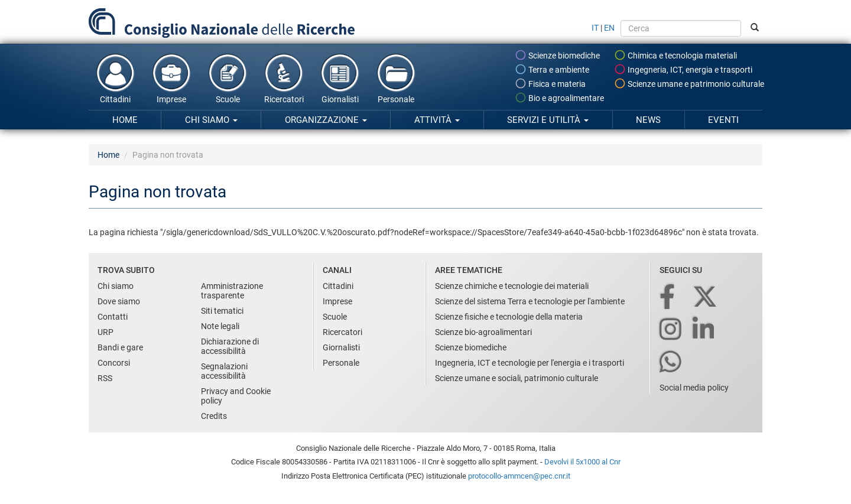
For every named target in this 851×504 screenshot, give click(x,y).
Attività (437, 120)
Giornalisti (340, 78)
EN (609, 28)
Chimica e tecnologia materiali (675, 55)
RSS (105, 378)
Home (125, 120)
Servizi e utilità (548, 120)
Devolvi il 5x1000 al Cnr (582, 462)
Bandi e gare (120, 347)
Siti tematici (222, 311)
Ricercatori (284, 78)
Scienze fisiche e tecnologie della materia (509, 317)
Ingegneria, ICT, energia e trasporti (683, 69)
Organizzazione (326, 120)
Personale (396, 78)
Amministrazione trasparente (232, 291)
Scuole (228, 78)
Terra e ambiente (552, 69)
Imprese (171, 78)
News (648, 120)
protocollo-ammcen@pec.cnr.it (519, 476)
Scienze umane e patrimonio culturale (689, 83)
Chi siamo (211, 120)
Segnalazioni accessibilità (224, 371)
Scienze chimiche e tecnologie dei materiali (512, 286)
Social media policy (694, 388)
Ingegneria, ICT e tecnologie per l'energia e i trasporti (530, 363)
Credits (214, 416)
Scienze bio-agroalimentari (483, 332)
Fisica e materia (550, 83)
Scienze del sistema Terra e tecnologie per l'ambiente (530, 301)
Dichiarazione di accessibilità (230, 346)
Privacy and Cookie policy (236, 396)
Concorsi (114, 363)
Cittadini (115, 78)
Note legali (220, 326)
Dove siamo (119, 301)
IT (595, 28)
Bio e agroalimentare (559, 97)
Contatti (113, 317)
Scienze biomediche (557, 55)
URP (105, 332)
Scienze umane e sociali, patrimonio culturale (517, 378)
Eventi (723, 120)
